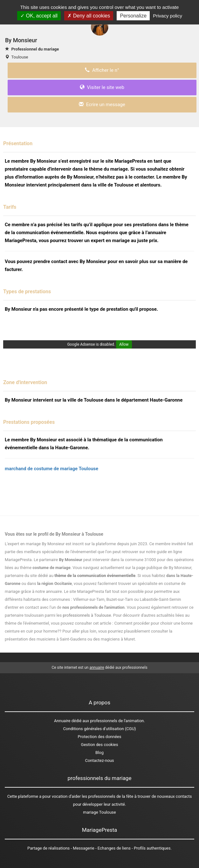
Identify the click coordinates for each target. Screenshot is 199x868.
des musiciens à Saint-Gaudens (58, 639)
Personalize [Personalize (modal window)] (133, 16)
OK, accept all (39, 16)
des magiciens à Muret (114, 639)
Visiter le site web (102, 87)
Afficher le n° (102, 70)
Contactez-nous (100, 760)
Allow (124, 344)
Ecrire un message (102, 105)
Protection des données (100, 737)
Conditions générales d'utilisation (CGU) (99, 729)
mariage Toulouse (99, 812)
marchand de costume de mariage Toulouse (51, 469)
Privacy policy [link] (168, 16)
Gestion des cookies (100, 745)
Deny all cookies (89, 16)
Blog (99, 753)
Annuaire (62, 721)
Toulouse (20, 57)
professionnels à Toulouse (87, 615)
